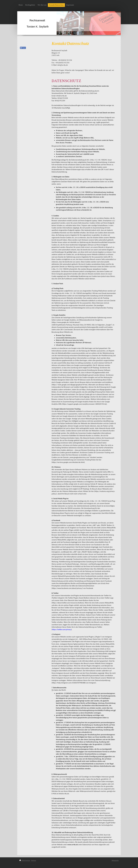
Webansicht (115, 860)
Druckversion (25, 860)
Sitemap (34, 860)
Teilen (23, 48)
